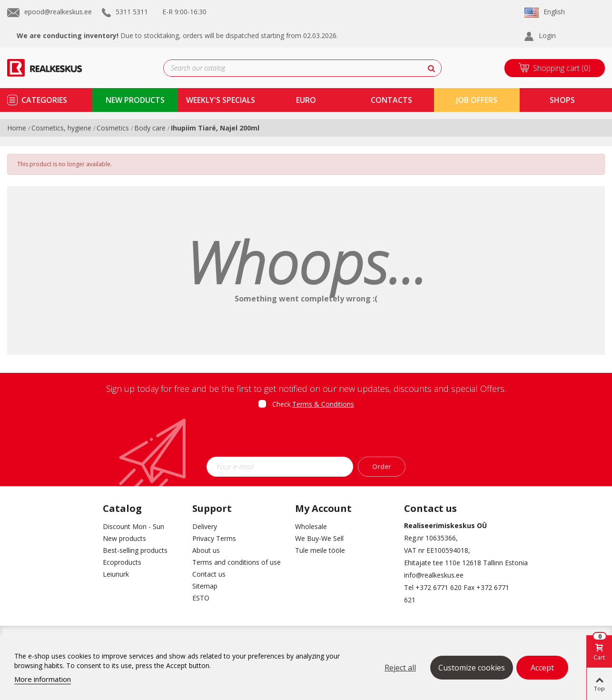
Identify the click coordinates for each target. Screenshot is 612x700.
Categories (44, 100)
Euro (306, 100)
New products (124, 538)
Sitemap (205, 586)
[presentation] (306, 436)
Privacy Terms (214, 538)
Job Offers (477, 100)
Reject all (400, 668)
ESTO (201, 598)
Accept (542, 668)
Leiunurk (116, 574)
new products (135, 100)
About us (206, 550)
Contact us (209, 574)
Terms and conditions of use (237, 562)
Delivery (205, 526)
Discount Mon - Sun (133, 526)
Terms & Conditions (323, 404)
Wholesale (311, 526)
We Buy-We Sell (319, 538)
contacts (391, 100)
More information (43, 679)
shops (562, 100)
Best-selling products (135, 550)
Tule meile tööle (320, 550)
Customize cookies (472, 668)
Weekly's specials (221, 100)
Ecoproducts (122, 562)
